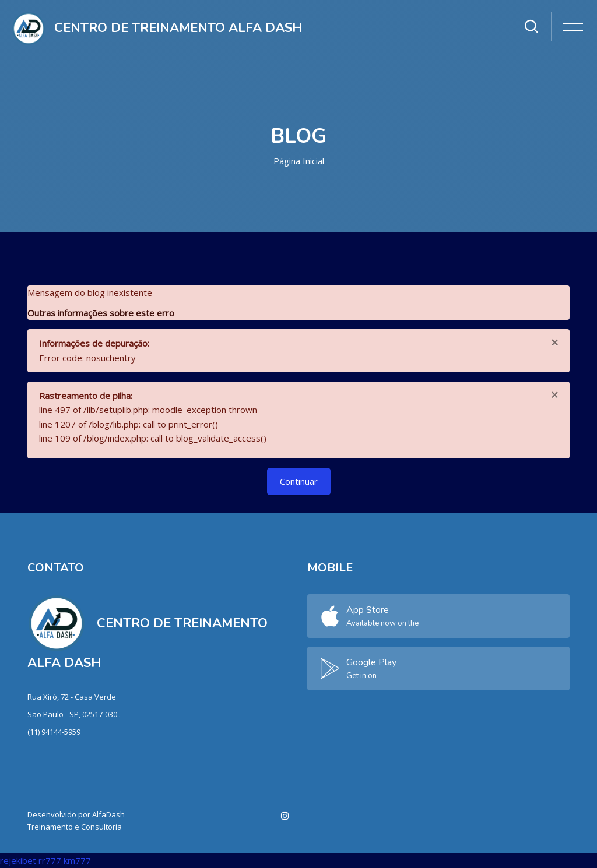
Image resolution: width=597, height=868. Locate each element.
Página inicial (299, 161)
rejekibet (18, 860)
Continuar (299, 481)
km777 (77, 860)
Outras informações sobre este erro (101, 313)
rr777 (50, 860)
